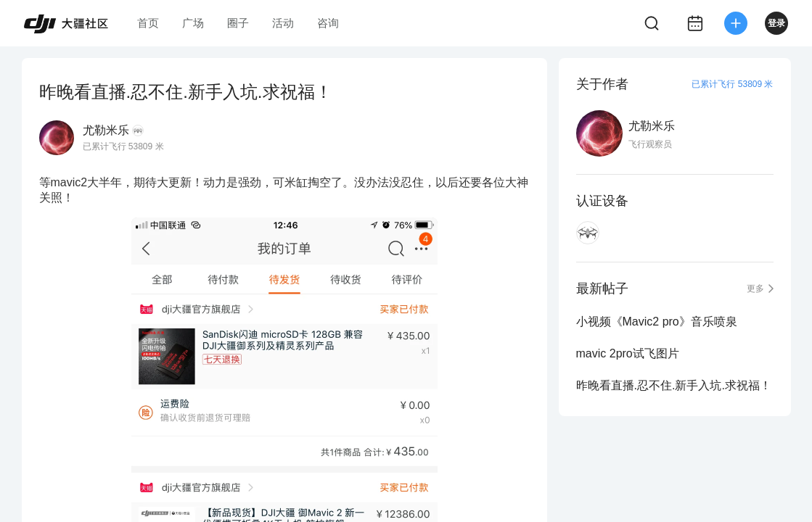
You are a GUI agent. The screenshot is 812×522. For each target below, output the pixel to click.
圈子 (238, 23)
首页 (148, 23)
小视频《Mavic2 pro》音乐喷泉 (657, 322)
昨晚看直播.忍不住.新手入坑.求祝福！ (674, 385)
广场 (193, 23)
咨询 (328, 23)
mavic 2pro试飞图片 (628, 353)
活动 (283, 23)
